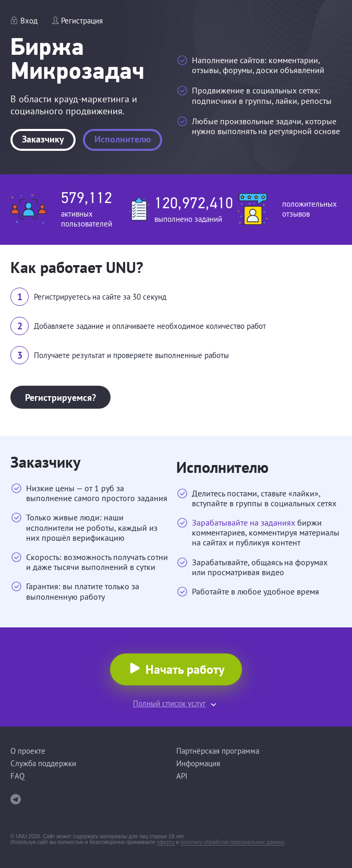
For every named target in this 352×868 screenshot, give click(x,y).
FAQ (17, 776)
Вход (29, 21)
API (182, 776)
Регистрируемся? (60, 397)
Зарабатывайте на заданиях (244, 522)
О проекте (28, 751)
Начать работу (185, 669)
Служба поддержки (43, 763)
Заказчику (43, 139)
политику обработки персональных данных (233, 842)
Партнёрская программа (218, 751)
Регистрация (82, 21)
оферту (165, 842)
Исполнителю (123, 139)
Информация (198, 763)
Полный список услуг (169, 703)
